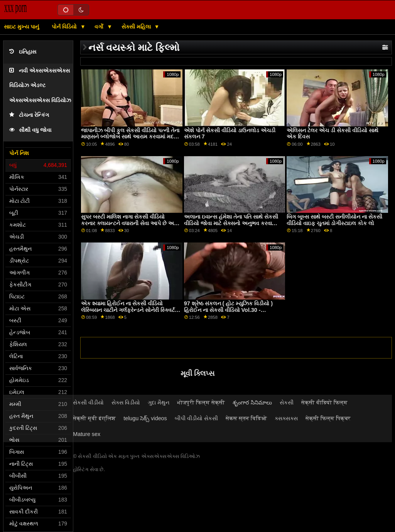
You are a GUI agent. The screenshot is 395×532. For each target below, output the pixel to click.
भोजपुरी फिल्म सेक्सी (201, 402)
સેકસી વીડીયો (88, 402)
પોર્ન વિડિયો (65, 27)
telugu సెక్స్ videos (145, 418)
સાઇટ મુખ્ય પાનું (21, 27)
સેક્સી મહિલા (137, 27)
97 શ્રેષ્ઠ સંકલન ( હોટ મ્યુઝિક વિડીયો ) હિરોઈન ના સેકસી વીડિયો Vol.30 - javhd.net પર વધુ (228, 310)
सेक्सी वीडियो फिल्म (324, 402)
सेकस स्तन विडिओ (246, 418)
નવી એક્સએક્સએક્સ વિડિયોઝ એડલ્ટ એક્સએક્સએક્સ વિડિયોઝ (40, 86)
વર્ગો (100, 27)
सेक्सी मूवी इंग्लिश (94, 418)
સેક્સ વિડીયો (126, 402)
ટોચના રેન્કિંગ (29, 115)
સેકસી (287, 402)
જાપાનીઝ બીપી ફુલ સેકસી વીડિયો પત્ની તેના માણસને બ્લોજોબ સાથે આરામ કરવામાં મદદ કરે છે (130, 137)
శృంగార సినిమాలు (252, 402)
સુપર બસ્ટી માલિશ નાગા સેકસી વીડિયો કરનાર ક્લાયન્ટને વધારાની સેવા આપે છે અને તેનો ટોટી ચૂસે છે (129, 223)
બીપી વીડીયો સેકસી (196, 418)
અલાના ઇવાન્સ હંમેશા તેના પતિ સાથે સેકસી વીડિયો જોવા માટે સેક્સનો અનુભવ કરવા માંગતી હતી (231, 223)
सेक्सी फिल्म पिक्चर (328, 418)
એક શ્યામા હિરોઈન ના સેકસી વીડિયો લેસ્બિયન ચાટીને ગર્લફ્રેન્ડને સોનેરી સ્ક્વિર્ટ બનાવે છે (128, 310)
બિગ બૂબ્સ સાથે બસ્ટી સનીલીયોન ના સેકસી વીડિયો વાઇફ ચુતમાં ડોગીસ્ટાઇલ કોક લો (334, 220)
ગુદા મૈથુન (159, 402)
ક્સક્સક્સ (286, 418)
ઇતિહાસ (23, 52)
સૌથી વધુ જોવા (30, 130)
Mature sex (87, 434)
